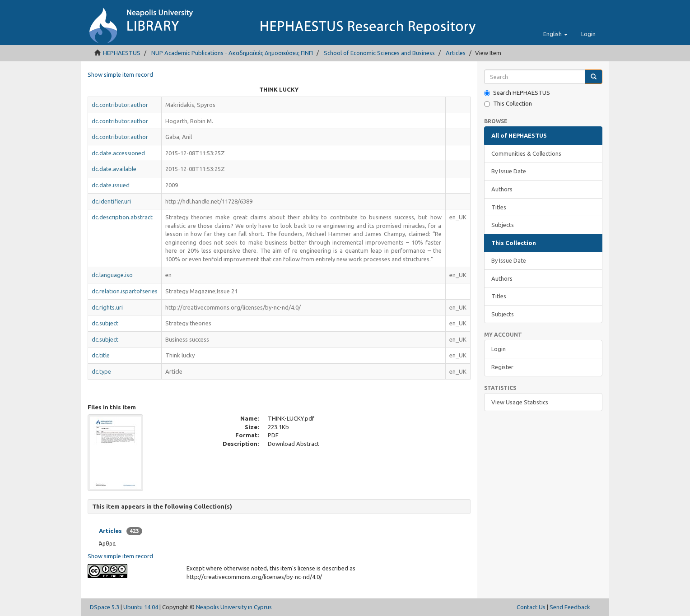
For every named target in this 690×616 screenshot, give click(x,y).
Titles (499, 207)
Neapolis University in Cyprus (234, 607)
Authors (502, 189)
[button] (555, 34)
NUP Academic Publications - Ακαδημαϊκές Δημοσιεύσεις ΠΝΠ (232, 53)
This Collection (508, 104)
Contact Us (531, 607)
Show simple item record (120, 74)
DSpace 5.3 (105, 607)
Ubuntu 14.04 (141, 607)
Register (502, 367)
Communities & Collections (526, 153)
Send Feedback (570, 607)
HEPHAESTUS (122, 53)
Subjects (503, 225)
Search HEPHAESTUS (517, 93)
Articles (456, 53)
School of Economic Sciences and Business (379, 53)
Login (499, 349)
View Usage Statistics (520, 402)
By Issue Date (509, 171)
